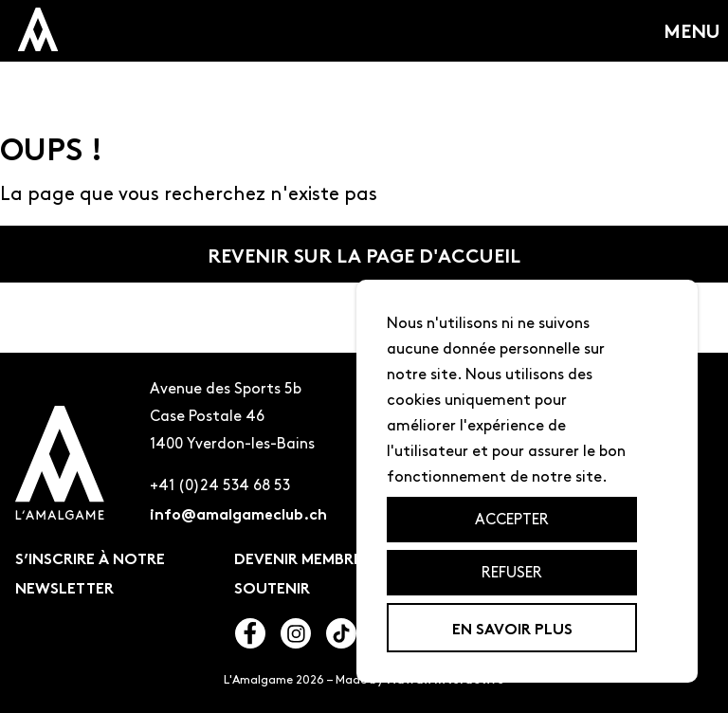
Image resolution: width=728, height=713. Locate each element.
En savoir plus (512, 627)
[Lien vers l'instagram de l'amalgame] (296, 637)
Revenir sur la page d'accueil (364, 254)
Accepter (512, 519)
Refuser (512, 572)
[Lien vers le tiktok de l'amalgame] (341, 637)
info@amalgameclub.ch (238, 512)
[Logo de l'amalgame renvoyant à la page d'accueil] (60, 466)
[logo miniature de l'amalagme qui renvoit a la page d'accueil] (38, 29)
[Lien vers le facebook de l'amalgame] (250, 637)
